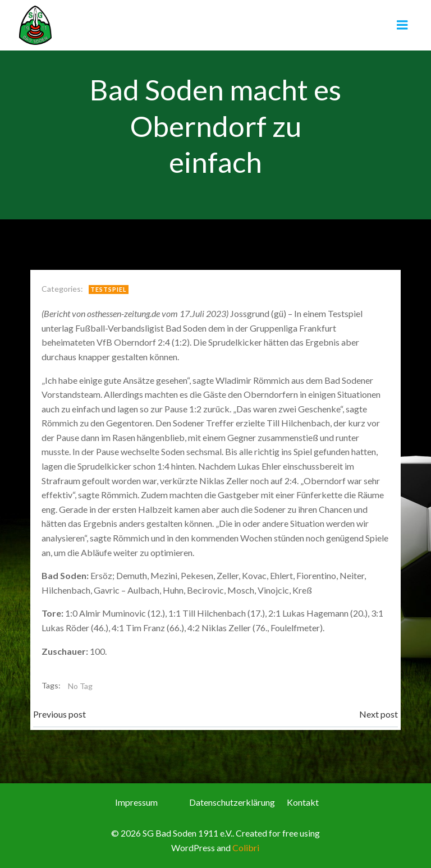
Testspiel (109, 289)
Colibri (246, 848)
